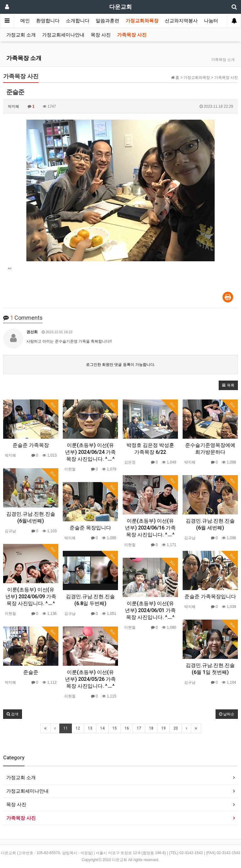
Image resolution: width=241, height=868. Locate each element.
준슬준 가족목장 (31, 445)
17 (139, 728)
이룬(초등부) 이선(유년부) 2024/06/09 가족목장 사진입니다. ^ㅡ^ (31, 597)
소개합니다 (78, 21)
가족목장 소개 (24, 58)
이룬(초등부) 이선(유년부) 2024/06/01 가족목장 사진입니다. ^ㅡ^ (150, 610)
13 (90, 728)
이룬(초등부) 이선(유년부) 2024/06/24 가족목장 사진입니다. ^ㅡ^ (90, 452)
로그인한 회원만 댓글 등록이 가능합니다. (121, 365)
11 (66, 728)
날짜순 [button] (227, 714)
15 (115, 728)
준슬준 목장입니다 (90, 528)
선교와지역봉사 (181, 21)
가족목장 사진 (132, 35)
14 (102, 728)
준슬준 (31, 672)
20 (176, 728)
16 (127, 728)
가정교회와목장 (142, 21)
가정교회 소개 (21, 35)
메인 (25, 21)
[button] (228, 385)
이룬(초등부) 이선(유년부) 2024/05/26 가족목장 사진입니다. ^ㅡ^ (90, 679)
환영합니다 (48, 21)
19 (163, 728)
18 (151, 728)
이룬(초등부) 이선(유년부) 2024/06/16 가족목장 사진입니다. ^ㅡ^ (150, 528)
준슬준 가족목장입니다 (210, 597)
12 (78, 728)
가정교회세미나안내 (63, 35)
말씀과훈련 (107, 21)
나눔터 (211, 21)
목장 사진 (101, 35)
